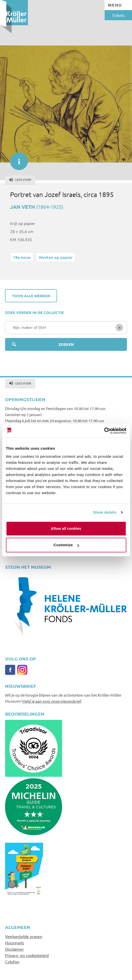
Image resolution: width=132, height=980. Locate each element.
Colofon (12, 962)
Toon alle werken (31, 296)
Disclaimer (14, 949)
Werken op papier (56, 257)
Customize (66, 545)
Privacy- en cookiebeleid (27, 955)
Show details (105, 512)
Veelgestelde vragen (24, 936)
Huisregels (15, 943)
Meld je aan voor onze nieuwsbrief (52, 701)
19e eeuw (22, 257)
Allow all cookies (66, 528)
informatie (16, 159)
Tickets (118, 15)
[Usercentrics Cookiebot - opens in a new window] (104, 431)
